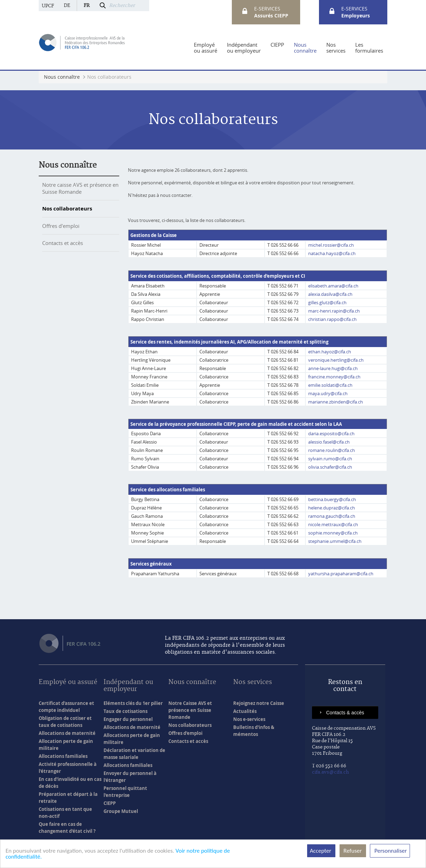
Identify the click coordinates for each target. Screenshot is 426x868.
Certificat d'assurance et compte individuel (66, 707)
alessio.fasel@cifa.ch (329, 442)
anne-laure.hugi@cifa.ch (333, 368)
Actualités (245, 711)
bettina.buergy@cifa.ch (332, 499)
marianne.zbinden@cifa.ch (336, 402)
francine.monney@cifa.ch (334, 377)
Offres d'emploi (61, 226)
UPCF (48, 6)
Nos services (253, 682)
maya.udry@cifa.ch (328, 393)
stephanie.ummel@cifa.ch (335, 541)
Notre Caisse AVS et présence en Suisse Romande (190, 710)
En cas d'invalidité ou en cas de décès (70, 783)
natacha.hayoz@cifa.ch (332, 253)
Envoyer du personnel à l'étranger (130, 777)
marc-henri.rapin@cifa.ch (334, 311)
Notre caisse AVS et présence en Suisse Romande (80, 188)
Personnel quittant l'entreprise (125, 792)
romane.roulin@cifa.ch (332, 450)
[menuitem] (206, 48)
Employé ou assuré (68, 682)
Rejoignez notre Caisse (259, 703)
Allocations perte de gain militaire (132, 739)
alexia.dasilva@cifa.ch (330, 294)
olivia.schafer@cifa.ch (330, 467)
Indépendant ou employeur (128, 686)
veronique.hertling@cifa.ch (336, 360)
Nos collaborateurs (67, 209)
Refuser (353, 851)
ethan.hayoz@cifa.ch (330, 352)
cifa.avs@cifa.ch (330, 772)
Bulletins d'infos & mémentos (254, 731)
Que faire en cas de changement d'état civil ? (67, 828)
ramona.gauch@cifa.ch (332, 516)
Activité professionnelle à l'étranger (68, 768)
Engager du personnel (128, 719)
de (67, 6)
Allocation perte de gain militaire (66, 745)
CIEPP (110, 803)
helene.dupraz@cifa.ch (332, 508)
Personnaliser (390, 851)
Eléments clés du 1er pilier (133, 703)
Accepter (321, 851)
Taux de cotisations (125, 711)
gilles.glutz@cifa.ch (327, 302)
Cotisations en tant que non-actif (65, 813)
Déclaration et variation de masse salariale (134, 754)
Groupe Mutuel (121, 811)
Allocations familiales (63, 756)
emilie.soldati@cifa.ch (330, 385)
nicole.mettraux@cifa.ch (333, 524)
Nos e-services (249, 719)
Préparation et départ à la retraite (68, 798)
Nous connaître (68, 165)
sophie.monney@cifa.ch (333, 533)
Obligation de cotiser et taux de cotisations (65, 722)
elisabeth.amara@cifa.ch (333, 286)
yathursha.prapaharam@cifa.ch (341, 574)
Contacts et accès (63, 243)
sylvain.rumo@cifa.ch (330, 459)
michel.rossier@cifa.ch (331, 245)
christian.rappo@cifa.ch (332, 319)
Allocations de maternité (67, 733)
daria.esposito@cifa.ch (331, 433)
